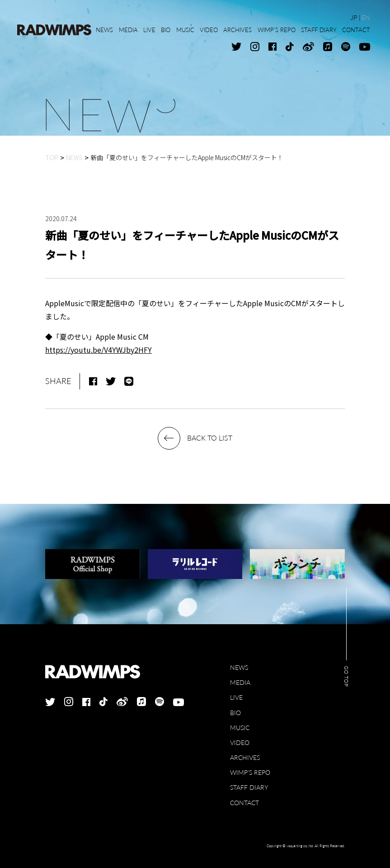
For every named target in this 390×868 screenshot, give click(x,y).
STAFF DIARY (249, 787)
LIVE (236, 697)
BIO (235, 713)
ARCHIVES (245, 757)
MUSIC (240, 728)
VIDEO (240, 742)
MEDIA (240, 682)
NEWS (239, 667)
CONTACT (244, 803)
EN (366, 17)
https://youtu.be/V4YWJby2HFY (99, 350)
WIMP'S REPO (250, 772)
